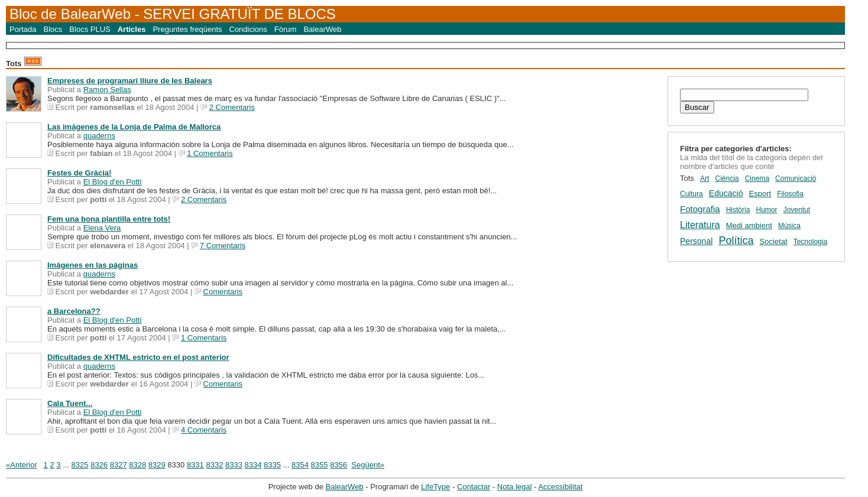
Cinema (757, 178)
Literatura (700, 225)
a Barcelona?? (74, 311)
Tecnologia (810, 242)
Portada (23, 29)
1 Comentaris (210, 153)
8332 (214, 465)
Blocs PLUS (90, 29)
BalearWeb (322, 29)
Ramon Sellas (107, 90)
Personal (696, 241)
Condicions (248, 29)
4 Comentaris (204, 430)
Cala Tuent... (70, 403)
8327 (119, 465)
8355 (320, 465)
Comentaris (223, 292)
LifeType (435, 487)
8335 (272, 465)
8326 (99, 465)
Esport (760, 194)
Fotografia (700, 209)
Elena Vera (102, 228)
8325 (80, 465)
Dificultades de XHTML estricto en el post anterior (138, 357)
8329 (157, 465)
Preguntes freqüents (187, 29)
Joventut (797, 210)
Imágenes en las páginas (93, 265)
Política (736, 241)
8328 (137, 465)
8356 (339, 465)
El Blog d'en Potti (113, 182)
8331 (195, 465)
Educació (726, 193)
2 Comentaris (232, 107)
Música (789, 226)
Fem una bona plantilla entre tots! (109, 219)
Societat (774, 241)
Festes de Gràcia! (79, 173)
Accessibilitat (560, 487)
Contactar (474, 487)
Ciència (727, 178)
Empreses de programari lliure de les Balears (130, 81)
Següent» (368, 465)
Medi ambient (749, 225)
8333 (234, 465)
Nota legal (515, 487)
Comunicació (796, 178)
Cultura (692, 194)
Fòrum (286, 29)
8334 (253, 465)
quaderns (99, 136)
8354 (300, 465)
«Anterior (22, 465)
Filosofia (790, 194)
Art (705, 178)
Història (738, 210)
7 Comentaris (223, 246)
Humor (767, 210)
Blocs (53, 29)
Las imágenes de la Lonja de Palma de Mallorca (134, 127)
